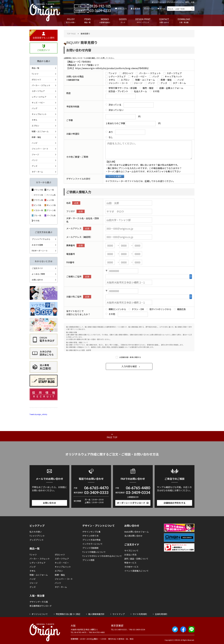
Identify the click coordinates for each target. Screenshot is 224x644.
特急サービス (130, 563)
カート (162, 8)
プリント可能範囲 (90, 548)
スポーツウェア (174, 73)
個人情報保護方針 (96, 614)
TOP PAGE (71, 34)
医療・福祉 (166, 80)
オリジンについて (40, 614)
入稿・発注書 (37, 596)
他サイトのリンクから (160, 309)
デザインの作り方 (90, 536)
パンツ (151, 83)
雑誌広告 (181, 309)
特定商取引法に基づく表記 (68, 614)
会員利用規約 (161, 614)
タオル (112, 80)
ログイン (150, 8)
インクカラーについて (92, 544)
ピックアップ (37, 526)
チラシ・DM (138, 309)
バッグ (156, 76)
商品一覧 (35, 68)
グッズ (164, 83)
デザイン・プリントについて (98, 526)
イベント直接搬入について (136, 571)
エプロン (125, 80)
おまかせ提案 (37, 245)
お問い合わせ (37, 280)
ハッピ (181, 80)
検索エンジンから (117, 309)
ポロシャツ (128, 73)
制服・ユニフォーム (145, 80)
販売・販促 (148, 88)
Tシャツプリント (37, 536)
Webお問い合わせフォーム (136, 532)
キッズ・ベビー (139, 76)
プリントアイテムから (41, 239)
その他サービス (131, 567)
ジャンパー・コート (118, 83)
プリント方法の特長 (91, 540)
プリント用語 (88, 560)
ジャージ (138, 83)
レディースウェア (117, 76)
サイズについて (131, 551)
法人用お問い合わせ (133, 536)
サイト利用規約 (140, 614)
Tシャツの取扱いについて (94, 552)
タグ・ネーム (179, 83)
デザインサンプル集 (91, 532)
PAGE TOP (112, 437)
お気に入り (122, 8)
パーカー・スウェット (150, 73)
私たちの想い (36, 532)
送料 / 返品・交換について (136, 559)
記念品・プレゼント (118, 91)
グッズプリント (37, 540)
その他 (156, 91)
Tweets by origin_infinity (38, 414)
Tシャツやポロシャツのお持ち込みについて (102, 556)
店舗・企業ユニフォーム (171, 88)
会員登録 (136, 8)
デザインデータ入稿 (39, 602)
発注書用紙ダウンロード (41, 606)
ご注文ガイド (37, 268)
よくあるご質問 (38, 274)
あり (111, 132)
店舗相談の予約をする (175, 503)
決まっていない (116, 110)
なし (111, 137)
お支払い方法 (130, 555)
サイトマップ (119, 614)
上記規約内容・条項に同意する (130, 357)
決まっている (115, 105)
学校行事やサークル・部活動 (123, 88)
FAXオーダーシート (40, 251)
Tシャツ (113, 73)
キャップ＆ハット (173, 76)
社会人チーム (140, 91)
